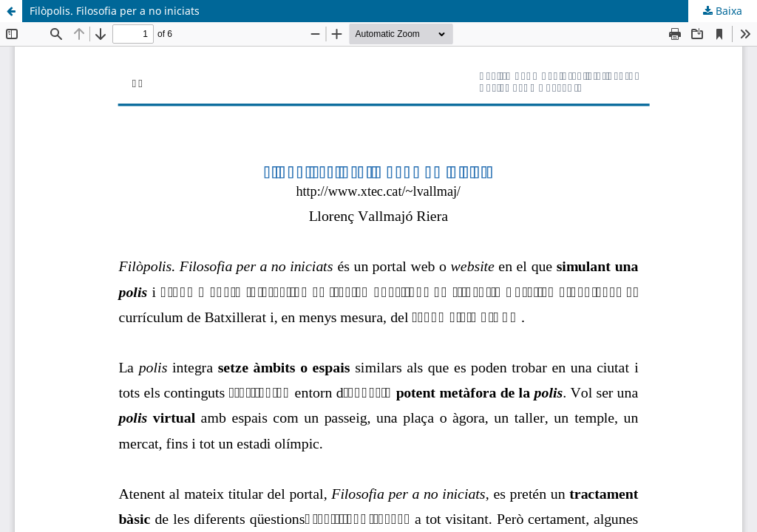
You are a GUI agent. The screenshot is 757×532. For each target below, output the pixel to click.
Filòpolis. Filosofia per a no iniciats (115, 11)
